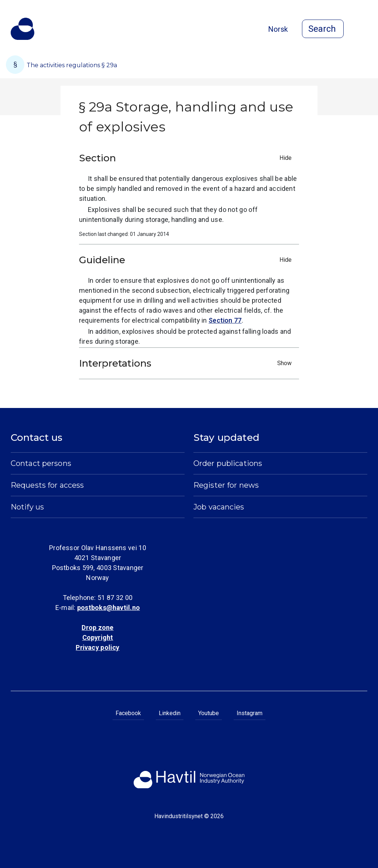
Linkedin (170, 713)
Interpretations (187, 363)
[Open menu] (363, 30)
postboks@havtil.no (109, 608)
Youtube (209, 713)
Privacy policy (97, 647)
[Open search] (323, 29)
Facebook (128, 713)
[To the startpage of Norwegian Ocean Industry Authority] (23, 29)
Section (187, 158)
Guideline (187, 260)
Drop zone (97, 627)
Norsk (278, 29)
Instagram (250, 713)
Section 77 (225, 320)
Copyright (98, 637)
